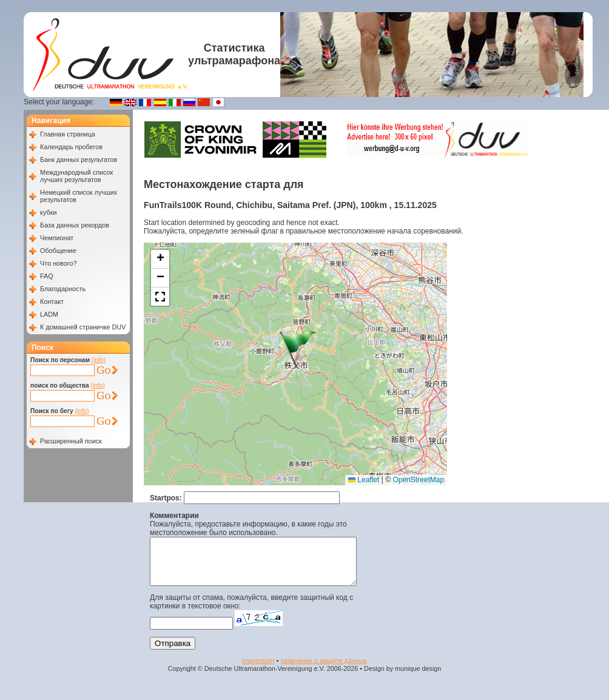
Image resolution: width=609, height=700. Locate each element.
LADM (49, 314)
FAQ (47, 276)
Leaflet (364, 480)
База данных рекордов (75, 225)
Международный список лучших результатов (76, 176)
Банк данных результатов (79, 160)
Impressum (258, 670)
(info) (99, 360)
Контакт (52, 301)
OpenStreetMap (418, 480)
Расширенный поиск (71, 441)
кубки (48, 212)
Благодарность (63, 289)
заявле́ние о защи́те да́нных (324, 670)
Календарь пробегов (71, 147)
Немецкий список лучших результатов (79, 196)
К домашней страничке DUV (83, 327)
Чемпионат (57, 238)
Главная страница (68, 134)
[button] (298, 349)
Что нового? (58, 263)
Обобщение (58, 251)
